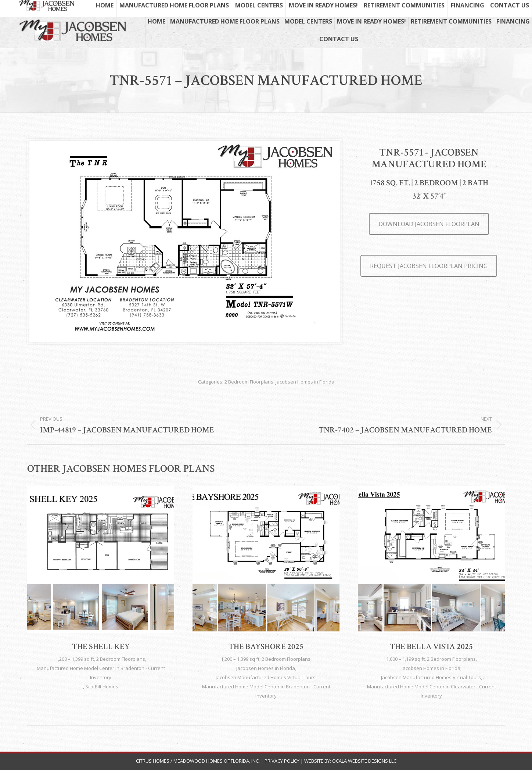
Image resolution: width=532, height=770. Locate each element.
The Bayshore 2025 (266, 647)
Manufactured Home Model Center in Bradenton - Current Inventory (101, 673)
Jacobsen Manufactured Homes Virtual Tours (266, 677)
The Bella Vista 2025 (431, 647)
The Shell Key (101, 647)
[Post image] (101, 559)
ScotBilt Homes (102, 687)
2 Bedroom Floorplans (249, 382)
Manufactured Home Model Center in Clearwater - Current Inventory (432, 691)
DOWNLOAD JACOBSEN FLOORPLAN (429, 224)
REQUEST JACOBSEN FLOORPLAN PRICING (429, 266)
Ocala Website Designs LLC (364, 761)
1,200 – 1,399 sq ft (75, 659)
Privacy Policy (282, 761)
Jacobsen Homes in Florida (305, 382)
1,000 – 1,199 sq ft (405, 659)
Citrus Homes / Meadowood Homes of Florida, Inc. (198, 761)
